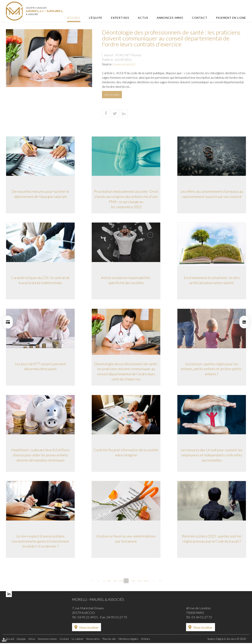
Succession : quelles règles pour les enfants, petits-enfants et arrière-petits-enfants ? (212, 369)
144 (127, 582)
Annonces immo (171, 18)
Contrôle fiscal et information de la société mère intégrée (126, 453)
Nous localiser (89, 629)
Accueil (77, 18)
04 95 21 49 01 (88, 618)
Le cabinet (78, 640)
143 (121, 582)
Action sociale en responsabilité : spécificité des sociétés (126, 280)
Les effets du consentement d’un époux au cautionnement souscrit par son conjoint (212, 194)
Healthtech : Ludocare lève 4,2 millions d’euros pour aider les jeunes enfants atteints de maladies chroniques (40, 456)
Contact (200, 18)
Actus (145, 18)
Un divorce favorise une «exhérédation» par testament (126, 540)
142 (115, 582)
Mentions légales (128, 640)
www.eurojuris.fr (125, 64)
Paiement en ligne (231, 18)
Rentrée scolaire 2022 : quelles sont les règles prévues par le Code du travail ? (212, 540)
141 (108, 582)
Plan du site (109, 640)
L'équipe (99, 18)
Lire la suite (112, 94)
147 (145, 582)
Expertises (122, 18)
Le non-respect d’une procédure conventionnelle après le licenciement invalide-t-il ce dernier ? (40, 542)
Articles (145, 640)
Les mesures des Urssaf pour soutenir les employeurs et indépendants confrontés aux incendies (212, 456)
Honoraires (93, 640)
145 (133, 582)
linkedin (244, 322)
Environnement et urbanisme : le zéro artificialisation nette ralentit (212, 280)
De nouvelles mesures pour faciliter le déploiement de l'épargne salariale (40, 194)
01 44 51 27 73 (202, 618)
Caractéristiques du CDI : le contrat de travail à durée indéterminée (40, 280)
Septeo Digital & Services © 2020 (227, 640)
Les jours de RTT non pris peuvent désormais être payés (40, 367)
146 (139, 582)
